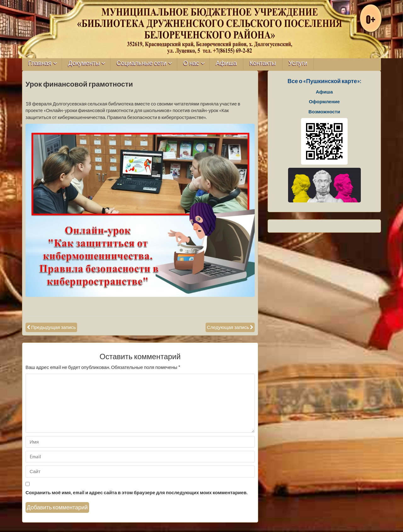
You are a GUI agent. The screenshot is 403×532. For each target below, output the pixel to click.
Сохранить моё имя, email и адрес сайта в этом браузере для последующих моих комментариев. (136, 492)
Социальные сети (142, 63)
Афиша (227, 63)
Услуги (298, 63)
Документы (84, 63)
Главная (40, 63)
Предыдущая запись (54, 327)
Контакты (263, 63)
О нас (191, 63)
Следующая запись (228, 327)
